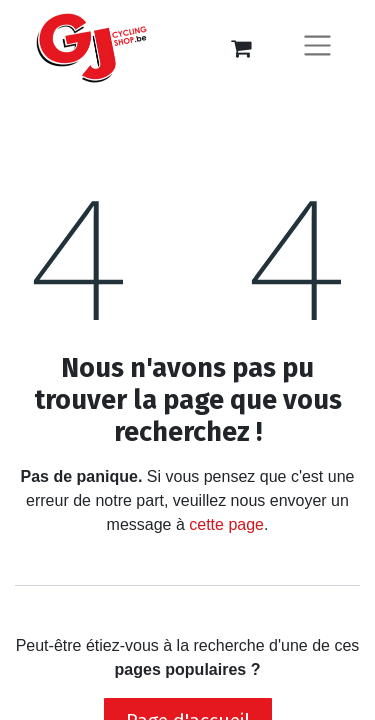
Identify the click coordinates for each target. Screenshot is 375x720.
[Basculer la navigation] (317, 48)
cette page (226, 524)
